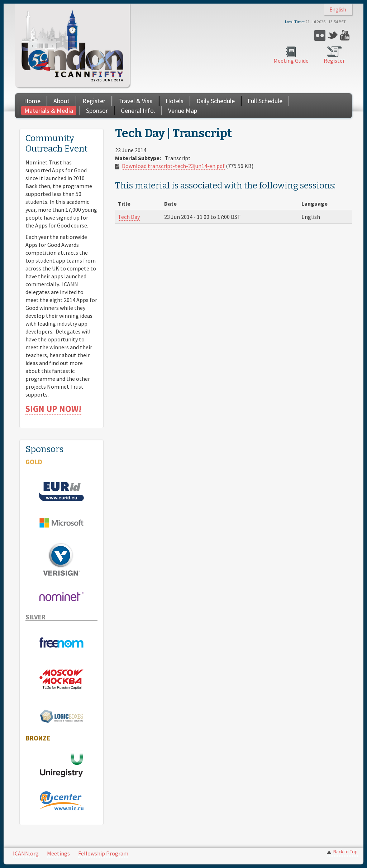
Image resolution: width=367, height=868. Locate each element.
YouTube (346, 35)
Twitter (333, 35)
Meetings (58, 853)
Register (334, 61)
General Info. (138, 111)
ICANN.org (26, 853)
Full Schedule (265, 101)
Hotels (175, 101)
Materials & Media (49, 111)
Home (32, 101)
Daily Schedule (216, 101)
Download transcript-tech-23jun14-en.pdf (173, 166)
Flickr (320, 35)
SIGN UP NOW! (53, 409)
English (338, 9)
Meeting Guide (291, 61)
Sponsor (97, 111)
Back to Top (345, 852)
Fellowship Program (103, 853)
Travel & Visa (135, 101)
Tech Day (129, 217)
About (61, 101)
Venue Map (183, 111)
